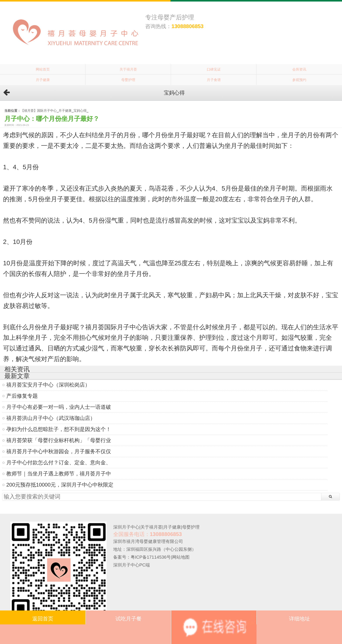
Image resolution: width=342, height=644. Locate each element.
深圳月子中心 (126, 527)
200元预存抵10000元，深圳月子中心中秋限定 (60, 485)
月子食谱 (214, 80)
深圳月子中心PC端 (132, 565)
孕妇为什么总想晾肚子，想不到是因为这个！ (59, 429)
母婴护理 (128, 80)
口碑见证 (214, 69)
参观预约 (299, 80)
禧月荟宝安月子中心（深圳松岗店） (48, 385)
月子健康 (43, 80)
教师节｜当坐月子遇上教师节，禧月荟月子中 (59, 474)
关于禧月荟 (128, 69)
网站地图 (181, 557)
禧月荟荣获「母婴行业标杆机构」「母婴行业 (59, 440)
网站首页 (43, 69)
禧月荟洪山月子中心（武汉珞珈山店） (51, 418)
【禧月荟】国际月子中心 (39, 111)
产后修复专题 (22, 396)
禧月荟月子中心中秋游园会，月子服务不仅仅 (59, 451)
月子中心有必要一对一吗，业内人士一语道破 (59, 407)
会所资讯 (299, 69)
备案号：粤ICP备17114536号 (142, 557)
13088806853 (187, 26)
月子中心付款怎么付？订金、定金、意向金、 (59, 462)
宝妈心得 (80, 111)
